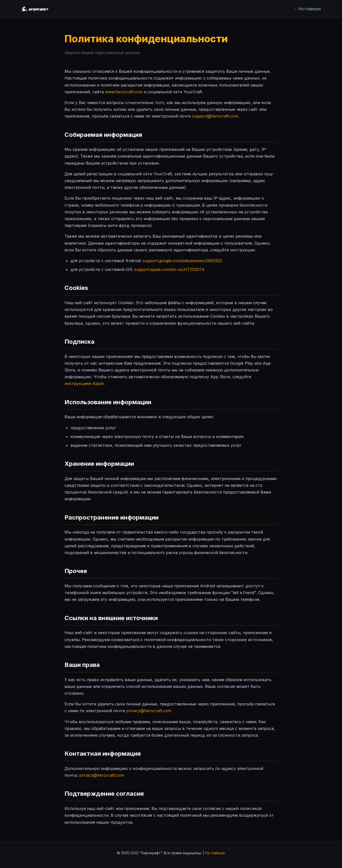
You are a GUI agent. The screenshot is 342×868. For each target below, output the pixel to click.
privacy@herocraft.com (149, 711)
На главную (215, 853)
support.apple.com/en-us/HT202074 (169, 269)
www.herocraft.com (124, 92)
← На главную (307, 9)
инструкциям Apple (84, 383)
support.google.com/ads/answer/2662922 (182, 261)
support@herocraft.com (215, 116)
